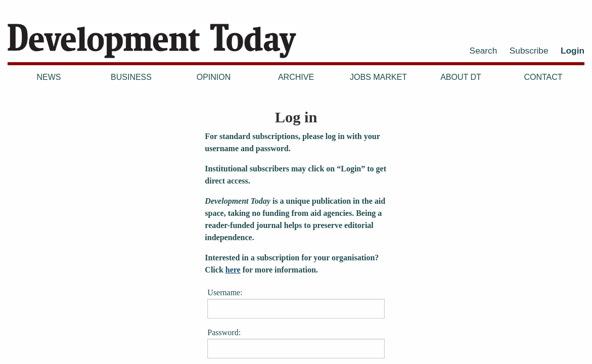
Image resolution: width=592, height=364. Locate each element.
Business (131, 77)
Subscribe (529, 51)
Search (484, 51)
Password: (296, 343)
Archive (296, 77)
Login (573, 51)
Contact (543, 77)
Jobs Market (378, 77)
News (49, 77)
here (233, 270)
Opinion (214, 77)
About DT (461, 77)
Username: (296, 303)
